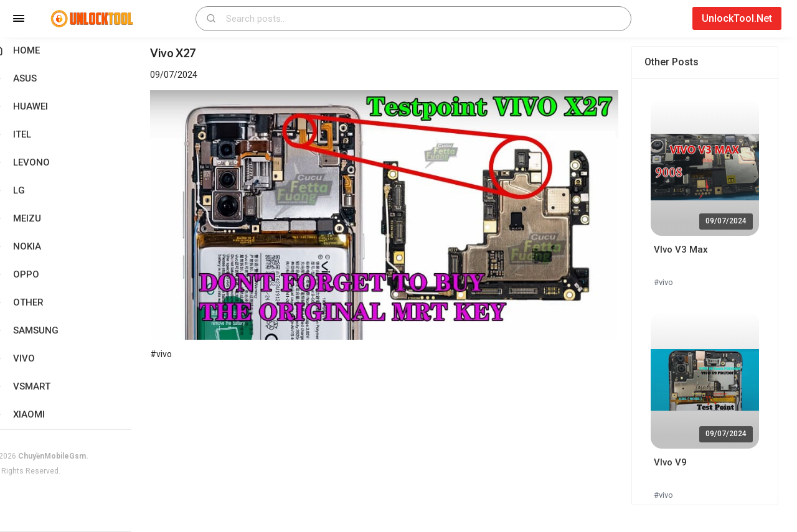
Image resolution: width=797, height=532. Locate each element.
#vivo (668, 282)
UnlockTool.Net (737, 18)
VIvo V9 (675, 462)
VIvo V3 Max (685, 250)
